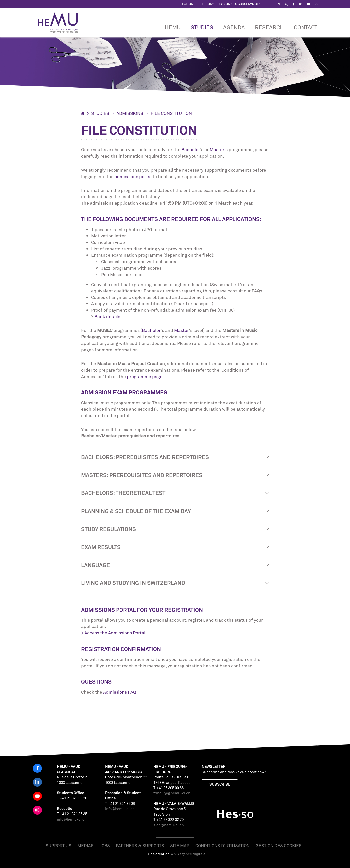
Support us (58, 845)
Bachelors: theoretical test (123, 493)
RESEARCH (269, 27)
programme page (145, 376)
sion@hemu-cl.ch (169, 825)
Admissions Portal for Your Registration (142, 610)
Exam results (101, 547)
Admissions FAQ (120, 692)
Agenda (234, 27)
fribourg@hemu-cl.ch (172, 793)
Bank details (107, 316)
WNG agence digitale (188, 854)
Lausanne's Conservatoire (240, 4)
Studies (202, 27)
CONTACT (306, 27)
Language (95, 565)
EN (278, 4)
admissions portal (133, 176)
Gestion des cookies (279, 845)
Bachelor (191, 149)
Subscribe (220, 784)
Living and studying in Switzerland (133, 583)
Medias (85, 845)
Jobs (105, 845)
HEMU (173, 27)
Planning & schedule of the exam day (136, 511)
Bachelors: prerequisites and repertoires (145, 457)
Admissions (130, 113)
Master (217, 149)
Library (208, 4)
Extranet (189, 4)
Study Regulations (109, 529)
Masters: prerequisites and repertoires (142, 475)
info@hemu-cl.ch (72, 819)
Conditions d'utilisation (223, 845)
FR (269, 4)
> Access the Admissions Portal (113, 633)
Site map (180, 845)
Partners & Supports (140, 845)
